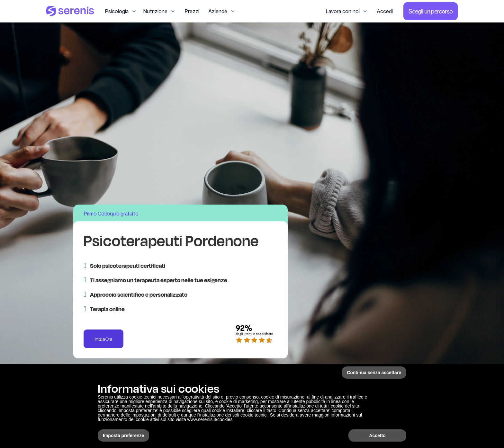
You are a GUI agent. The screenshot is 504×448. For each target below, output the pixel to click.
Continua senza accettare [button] (374, 373)
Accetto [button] (377, 435)
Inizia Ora (104, 339)
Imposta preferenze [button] (123, 435)
